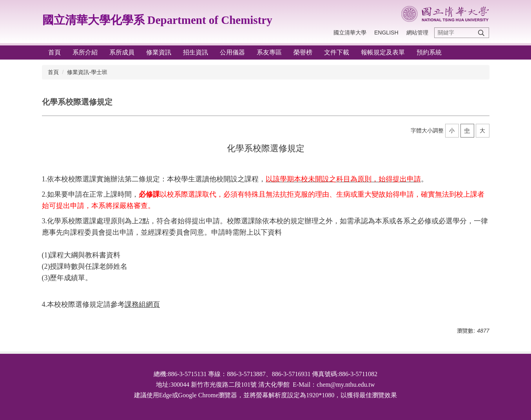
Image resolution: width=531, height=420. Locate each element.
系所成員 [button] (122, 52)
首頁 (54, 52)
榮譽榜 (303, 52)
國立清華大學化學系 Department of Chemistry (157, 20)
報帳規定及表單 (383, 52)
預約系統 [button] (429, 52)
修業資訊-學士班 (87, 72)
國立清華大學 (350, 33)
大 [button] (482, 130)
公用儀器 (232, 52)
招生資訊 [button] (196, 52)
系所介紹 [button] (85, 52)
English (386, 33)
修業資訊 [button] (159, 52)
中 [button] (467, 130)
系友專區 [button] (269, 52)
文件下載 (337, 52)
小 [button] (452, 130)
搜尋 (481, 33)
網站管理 (417, 33)
